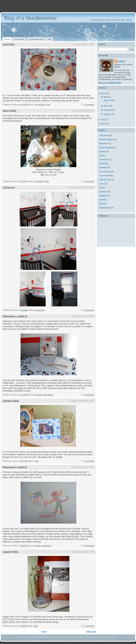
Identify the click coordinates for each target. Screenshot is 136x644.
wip (101, 204)
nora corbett (105, 175)
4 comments (89, 546)
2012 (104, 93)
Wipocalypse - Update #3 (15, 316)
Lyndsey (121, 61)
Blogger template (94, 637)
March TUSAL (10, 111)
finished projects (107, 139)
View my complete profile (110, 82)
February (108, 110)
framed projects (106, 147)
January (107, 114)
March (107, 106)
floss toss (38, 395)
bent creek (104, 135)
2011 (104, 119)
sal (101, 187)
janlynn (38, 546)
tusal (48, 105)
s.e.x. (102, 183)
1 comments (89, 105)
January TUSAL (11, 552)
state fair (103, 191)
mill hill (102, 163)
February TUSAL (11, 401)
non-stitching (40, 105)
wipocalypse (48, 395)
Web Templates (78, 637)
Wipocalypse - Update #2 (15, 467)
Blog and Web (110, 637)
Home (44, 632)
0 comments (89, 395)
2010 (104, 124)
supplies (103, 196)
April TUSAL (9, 44)
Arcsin (68, 637)
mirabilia (103, 167)
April (106, 97)
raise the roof (105, 179)
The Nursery (9, 187)
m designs (104, 159)
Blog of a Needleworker (45, 637)
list (100, 155)
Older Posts (91, 632)
